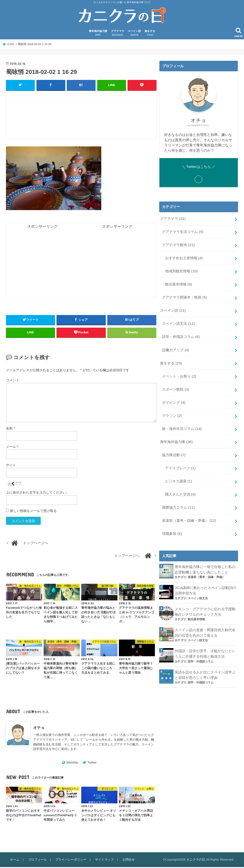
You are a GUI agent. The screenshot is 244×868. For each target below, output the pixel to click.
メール (12, 448)
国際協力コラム (178, 497)
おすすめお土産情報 (184, 257)
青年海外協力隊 (98, 34)
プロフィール (36, 860)
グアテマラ (118, 34)
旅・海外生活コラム (182, 421)
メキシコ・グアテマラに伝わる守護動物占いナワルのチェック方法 (205, 598)
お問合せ (126, 860)
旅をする (150, 34)
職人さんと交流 (180, 484)
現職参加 (172, 522)
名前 (10, 429)
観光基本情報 (178, 282)
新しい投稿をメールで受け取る (33, 512)
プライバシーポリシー (69, 860)
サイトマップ (102, 860)
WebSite (72, 763)
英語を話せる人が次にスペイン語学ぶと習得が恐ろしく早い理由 (205, 659)
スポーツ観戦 (175, 383)
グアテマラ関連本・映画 (184, 295)
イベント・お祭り (179, 371)
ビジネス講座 (178, 472)
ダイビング (174, 396)
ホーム (14, 860)
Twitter (92, 763)
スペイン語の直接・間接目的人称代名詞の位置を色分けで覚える (205, 619)
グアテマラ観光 (178, 245)
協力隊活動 (174, 446)
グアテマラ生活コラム (183, 232)
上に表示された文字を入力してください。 (38, 493)
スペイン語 (134, 34)
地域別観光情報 (181, 270)
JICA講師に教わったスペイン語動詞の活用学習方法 (205, 578)
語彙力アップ (175, 346)
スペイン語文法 (178, 320)
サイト (11, 466)
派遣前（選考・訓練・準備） (189, 509)
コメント (13, 381)
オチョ (39, 728)
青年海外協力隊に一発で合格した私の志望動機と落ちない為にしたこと (205, 557)
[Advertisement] (93, 121)
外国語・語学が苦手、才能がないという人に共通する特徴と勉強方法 (205, 639)
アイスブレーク (180, 459)
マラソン (172, 408)
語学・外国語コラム (181, 333)
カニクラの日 (196, 860)
